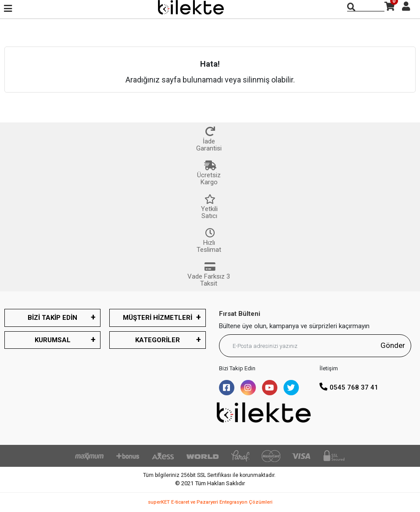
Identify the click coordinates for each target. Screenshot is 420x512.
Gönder (393, 345)
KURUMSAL (53, 340)
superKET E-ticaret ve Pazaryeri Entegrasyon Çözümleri (210, 502)
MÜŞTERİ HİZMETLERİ (158, 318)
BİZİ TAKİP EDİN (52, 318)
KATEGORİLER (158, 340)
